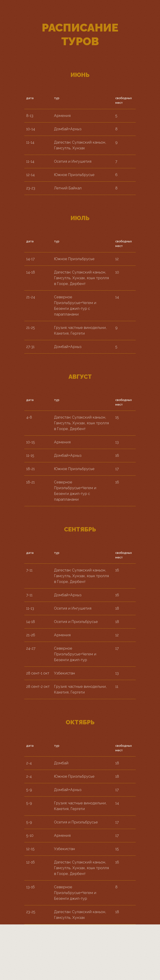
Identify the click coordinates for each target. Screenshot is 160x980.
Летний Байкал (68, 188)
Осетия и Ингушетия (73, 161)
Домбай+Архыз (68, 129)
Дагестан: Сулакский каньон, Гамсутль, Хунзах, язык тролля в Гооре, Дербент (81, 278)
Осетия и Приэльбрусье (76, 622)
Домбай (61, 763)
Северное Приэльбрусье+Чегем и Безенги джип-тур (75, 654)
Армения (62, 116)
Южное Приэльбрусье (74, 175)
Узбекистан (65, 673)
